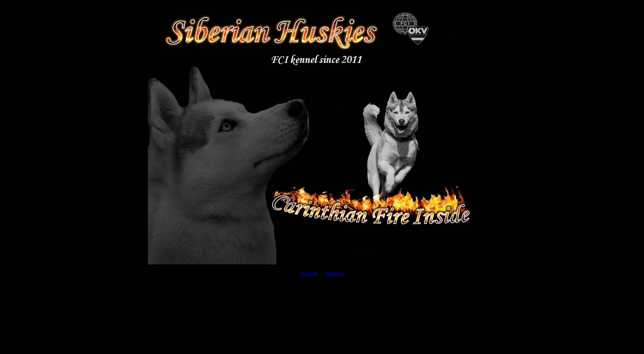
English (309, 273)
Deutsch (335, 273)
